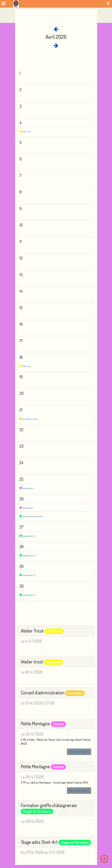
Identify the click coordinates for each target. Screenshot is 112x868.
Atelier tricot (26, 366)
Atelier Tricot (26, 132)
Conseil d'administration (30, 419)
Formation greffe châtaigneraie (32, 516)
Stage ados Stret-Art (29, 536)
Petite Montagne (28, 488)
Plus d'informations (79, 752)
